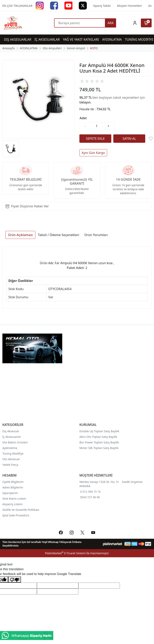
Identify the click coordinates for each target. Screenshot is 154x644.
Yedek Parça (10, 465)
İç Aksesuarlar (12, 437)
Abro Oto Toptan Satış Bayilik (99, 437)
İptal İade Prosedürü (16, 515)
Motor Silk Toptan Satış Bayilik (99, 448)
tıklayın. (85, 102)
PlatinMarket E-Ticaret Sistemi (65, 553)
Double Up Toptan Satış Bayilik (99, 431)
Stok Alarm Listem (14, 499)
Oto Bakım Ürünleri (15, 442)
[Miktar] (97, 126)
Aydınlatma (10, 448)
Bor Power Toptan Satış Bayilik (100, 442)
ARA (111, 23)
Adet (83, 118)
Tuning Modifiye (13, 453)
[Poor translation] (15, 580)
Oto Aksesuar (11, 459)
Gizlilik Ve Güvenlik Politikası (21, 510)
